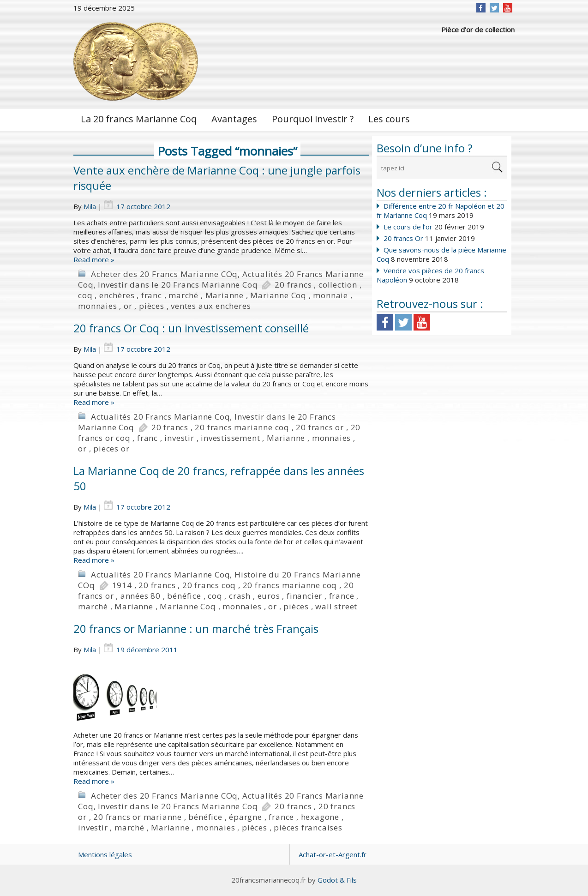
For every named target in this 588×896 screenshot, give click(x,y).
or (128, 306)
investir (179, 438)
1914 (122, 585)
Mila (90, 206)
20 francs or (320, 427)
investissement (230, 438)
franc (152, 295)
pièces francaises (308, 827)
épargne (246, 817)
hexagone (320, 817)
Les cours (389, 119)
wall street (336, 606)
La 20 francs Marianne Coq (139, 119)
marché (183, 295)
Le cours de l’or (408, 227)
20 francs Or (403, 238)
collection (338, 285)
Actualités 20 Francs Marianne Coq (160, 417)
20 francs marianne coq (242, 427)
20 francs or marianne (138, 817)
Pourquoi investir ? (313, 119)
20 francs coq (209, 585)
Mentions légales (105, 854)
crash (240, 596)
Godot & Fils (337, 880)
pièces (152, 306)
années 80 (141, 596)
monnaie (330, 295)
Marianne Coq (278, 295)
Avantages (234, 119)
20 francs (293, 285)
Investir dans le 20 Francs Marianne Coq (178, 285)
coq (85, 295)
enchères (117, 295)
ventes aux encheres (211, 306)
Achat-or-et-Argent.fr (333, 854)
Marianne (225, 295)
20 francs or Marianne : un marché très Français (196, 628)
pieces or (111, 448)
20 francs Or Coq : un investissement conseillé (191, 328)
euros (269, 596)
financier (304, 596)
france (342, 596)
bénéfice (184, 596)
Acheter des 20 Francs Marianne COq (164, 274)
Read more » (94, 259)
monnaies (97, 306)
